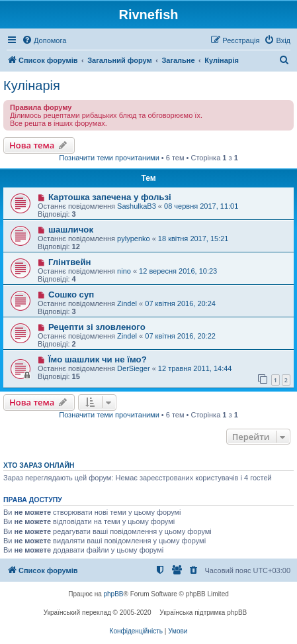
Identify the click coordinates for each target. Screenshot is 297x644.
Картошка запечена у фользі (110, 197)
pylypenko (134, 239)
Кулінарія (32, 85)
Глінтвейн (70, 262)
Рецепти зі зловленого (97, 327)
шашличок (71, 230)
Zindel (127, 303)
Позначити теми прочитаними (109, 158)
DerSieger (134, 368)
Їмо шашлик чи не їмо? (98, 359)
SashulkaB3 (137, 206)
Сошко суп (71, 295)
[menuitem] (44, 40)
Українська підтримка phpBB (203, 613)
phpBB (114, 594)
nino (124, 271)
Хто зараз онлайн (39, 465)
